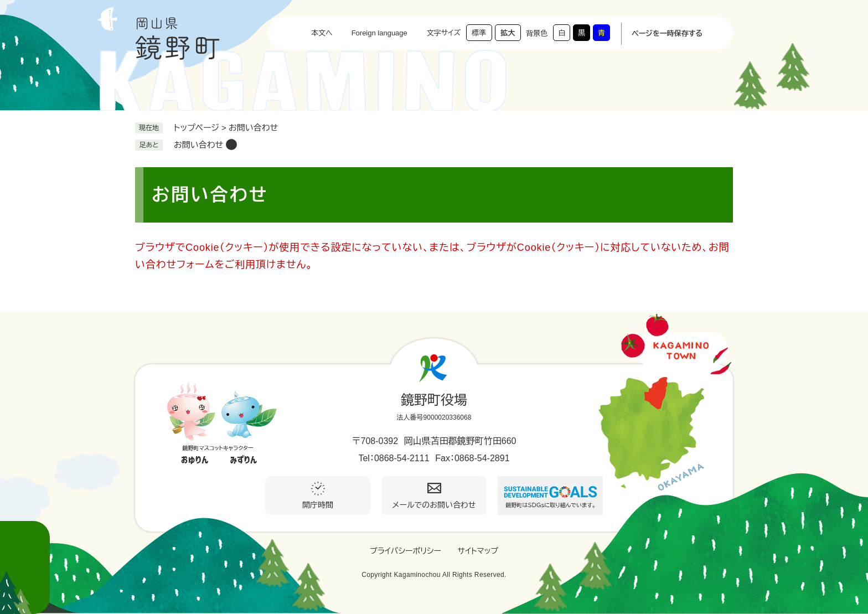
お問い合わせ (198, 145)
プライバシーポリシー (405, 551)
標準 (479, 33)
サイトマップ (478, 551)
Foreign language (379, 33)
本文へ (322, 33)
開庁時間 (318, 505)
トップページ (197, 128)
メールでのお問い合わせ (434, 505)
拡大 (508, 33)
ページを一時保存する (667, 33)
